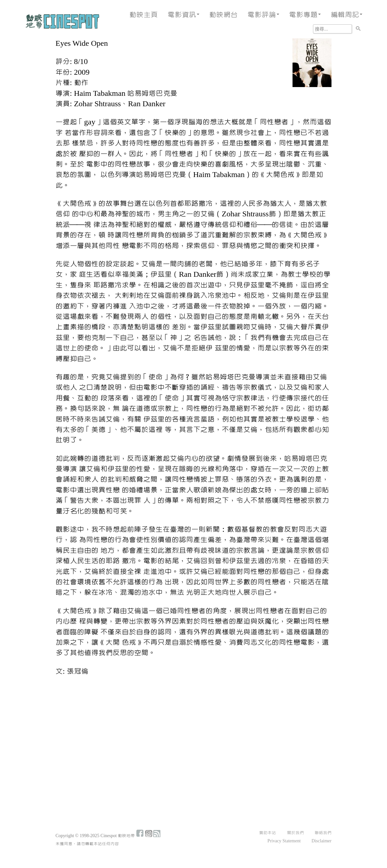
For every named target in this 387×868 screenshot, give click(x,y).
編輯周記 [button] (346, 15)
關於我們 (295, 833)
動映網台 (223, 15)
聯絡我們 (323, 833)
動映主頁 (144, 15)
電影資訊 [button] (183, 15)
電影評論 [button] (263, 15)
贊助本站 (268, 833)
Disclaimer (322, 841)
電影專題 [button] (305, 15)
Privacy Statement (284, 841)
